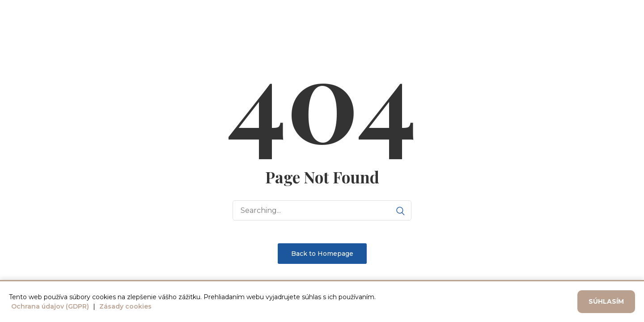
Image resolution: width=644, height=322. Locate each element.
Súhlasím (606, 301)
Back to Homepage (322, 254)
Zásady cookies (125, 306)
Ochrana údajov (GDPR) (50, 306)
